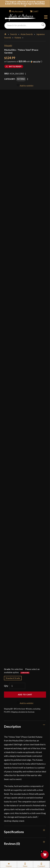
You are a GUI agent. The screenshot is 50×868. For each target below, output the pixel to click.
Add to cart (25, 329)
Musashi (8, 45)
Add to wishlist (25, 85)
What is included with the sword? (25, 550)
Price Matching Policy (17, 785)
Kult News (12, 737)
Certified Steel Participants (19, 779)
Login (7, 712)
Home (6, 34)
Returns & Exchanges (17, 756)
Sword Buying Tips (16, 762)
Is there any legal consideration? (25, 626)
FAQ (9, 725)
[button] (25, 62)
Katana (18, 37)
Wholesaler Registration (18, 813)
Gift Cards (12, 742)
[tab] (25, 361)
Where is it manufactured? (25, 586)
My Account (17, 11)
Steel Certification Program (20, 773)
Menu (46, 17)
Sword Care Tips (15, 768)
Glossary (11, 731)
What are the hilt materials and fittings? (25, 564)
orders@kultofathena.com (16, 705)
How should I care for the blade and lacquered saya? (25, 612)
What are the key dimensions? (25, 598)
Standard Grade (13, 312)
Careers (11, 819)
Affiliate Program (15, 807)
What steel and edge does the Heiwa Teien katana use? (25, 509)
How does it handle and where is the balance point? (25, 523)
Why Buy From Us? (16, 719)
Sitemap (11, 825)
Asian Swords (27, 34)
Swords (14, 34)
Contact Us (12, 830)
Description (12, 361)
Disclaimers (12, 802)
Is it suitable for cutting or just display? (25, 537)
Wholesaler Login (22, 712)
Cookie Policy (13, 796)
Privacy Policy (14, 790)
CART (35, 11)
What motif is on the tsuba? (25, 576)
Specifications (14, 466)
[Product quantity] (17, 320)
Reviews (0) (12, 478)
